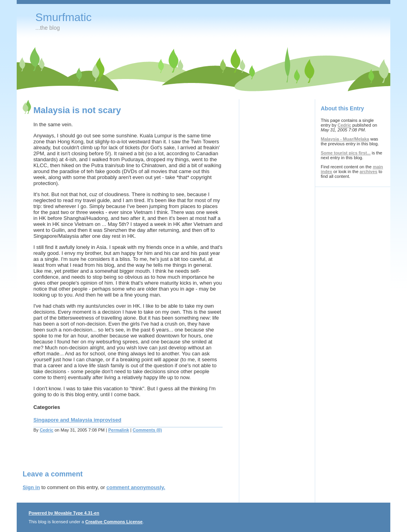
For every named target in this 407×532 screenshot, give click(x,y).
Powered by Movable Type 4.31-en (64, 513)
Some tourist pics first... (346, 153)
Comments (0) (147, 430)
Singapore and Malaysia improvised (77, 420)
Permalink (119, 430)
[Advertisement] (116, 456)
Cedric (47, 430)
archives (369, 172)
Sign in (31, 487)
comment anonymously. (136, 487)
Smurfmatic (64, 17)
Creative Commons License (114, 522)
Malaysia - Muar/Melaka (345, 139)
